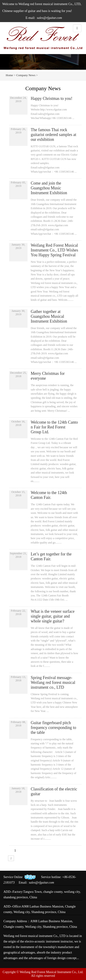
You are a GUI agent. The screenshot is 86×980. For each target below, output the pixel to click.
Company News (26, 75)
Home (9, 75)
